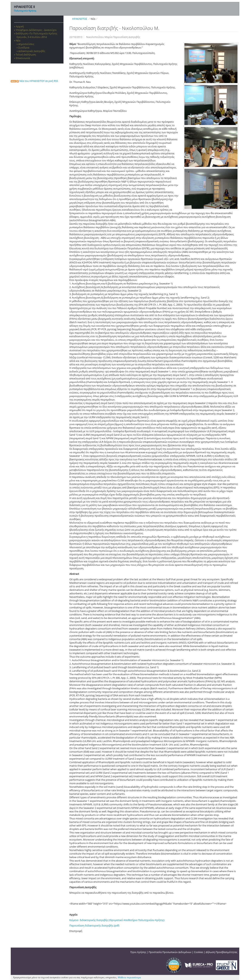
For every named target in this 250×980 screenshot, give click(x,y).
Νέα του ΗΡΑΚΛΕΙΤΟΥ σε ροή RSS (34, 81)
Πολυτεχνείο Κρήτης (25, 11)
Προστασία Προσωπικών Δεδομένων (170, 952)
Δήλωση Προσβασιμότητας (221, 952)
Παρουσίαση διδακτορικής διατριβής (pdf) (94, 925)
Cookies (199, 952)
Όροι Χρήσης (138, 952)
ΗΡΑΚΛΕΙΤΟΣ (80, 19)
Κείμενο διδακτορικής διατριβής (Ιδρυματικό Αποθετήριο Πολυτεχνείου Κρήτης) (117, 920)
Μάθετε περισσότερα (129, 977)
